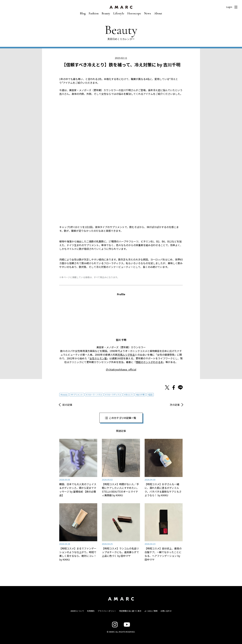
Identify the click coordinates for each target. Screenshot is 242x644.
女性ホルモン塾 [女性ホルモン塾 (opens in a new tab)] (98, 358)
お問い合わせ (166, 611)
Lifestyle (119, 13)
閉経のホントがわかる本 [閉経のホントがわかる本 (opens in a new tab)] (149, 362)
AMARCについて (77, 611)
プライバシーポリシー (107, 611)
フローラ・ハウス (95, 395)
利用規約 (91, 611)
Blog (83, 13)
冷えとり (129, 395)
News (148, 13)
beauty (65, 395)
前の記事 (67, 405)
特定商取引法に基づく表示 (130, 611)
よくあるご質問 (151, 611)
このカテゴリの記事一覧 (123, 418)
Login (229, 7)
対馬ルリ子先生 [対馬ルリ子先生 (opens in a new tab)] (126, 355)
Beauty (106, 13)
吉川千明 (141, 395)
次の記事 (175, 405)
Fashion (94, 13)
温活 (151, 395)
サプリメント (77, 395)
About (158, 13)
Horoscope (134, 13)
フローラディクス (114, 395)
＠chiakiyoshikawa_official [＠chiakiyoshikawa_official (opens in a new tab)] (121, 369)
